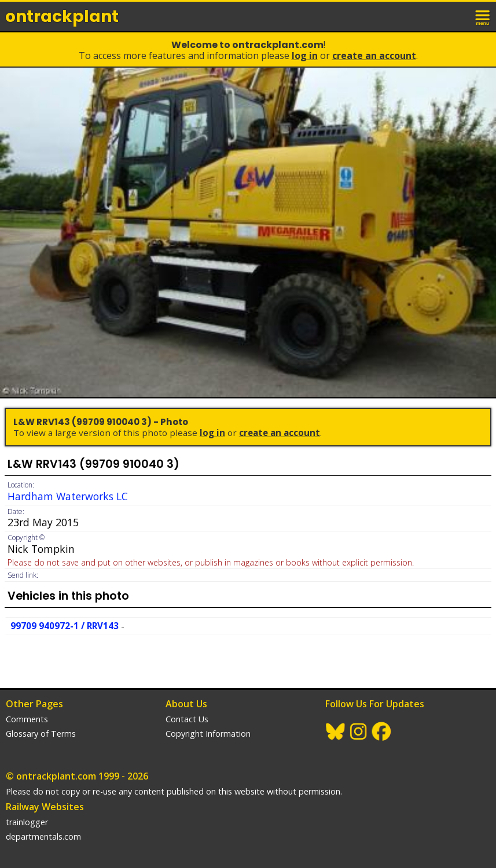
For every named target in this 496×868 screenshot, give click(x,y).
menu (483, 16)
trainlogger (27, 822)
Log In (305, 56)
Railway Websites (45, 807)
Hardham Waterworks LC (68, 496)
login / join (458, 16)
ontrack (62, 16)
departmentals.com (43, 836)
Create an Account (374, 56)
